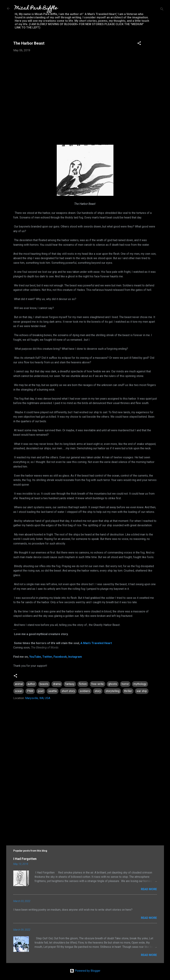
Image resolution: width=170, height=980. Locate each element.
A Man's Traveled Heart (96, 643)
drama (57, 684)
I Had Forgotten (25, 859)
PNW (30, 691)
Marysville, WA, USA (38, 698)
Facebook (60, 657)
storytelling (112, 691)
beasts (44, 684)
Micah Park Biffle (36, 8)
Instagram (75, 657)
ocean (19, 691)
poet (41, 691)
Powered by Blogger (85, 971)
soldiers (85, 691)
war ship (142, 691)
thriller (128, 691)
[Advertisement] (85, 810)
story (98, 691)
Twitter (47, 657)
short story (68, 691)
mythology (140, 684)
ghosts (113, 684)
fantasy (70, 684)
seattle (53, 691)
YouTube (35, 657)
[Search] (162, 10)
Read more (149, 889)
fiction (83, 684)
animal (19, 684)
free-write (97, 684)
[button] (139, 44)
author (31, 684)
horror (125, 684)
